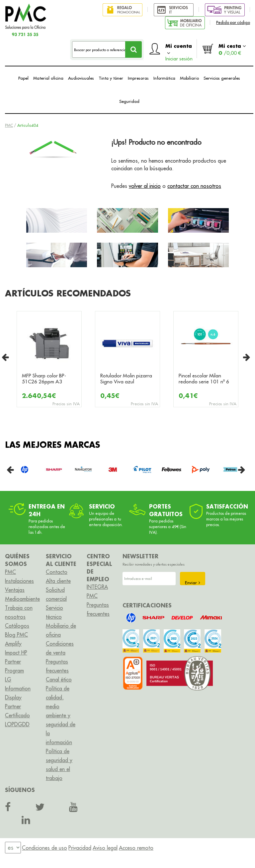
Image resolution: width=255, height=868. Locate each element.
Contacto (57, 572)
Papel (23, 78)
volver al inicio (145, 186)
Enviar (193, 583)
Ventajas (15, 590)
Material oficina (48, 78)
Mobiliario (189, 78)
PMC (9, 125)
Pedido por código (233, 22)
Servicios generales (222, 78)
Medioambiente (22, 599)
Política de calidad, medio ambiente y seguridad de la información (61, 715)
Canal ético (59, 679)
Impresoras (138, 78)
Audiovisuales (81, 78)
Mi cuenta (179, 50)
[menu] (13, 848)
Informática (164, 78)
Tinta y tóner (111, 78)
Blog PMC (16, 635)
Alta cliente (58, 581)
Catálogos (17, 626)
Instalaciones (19, 581)
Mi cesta (232, 49)
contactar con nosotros (194, 186)
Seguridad (129, 101)
